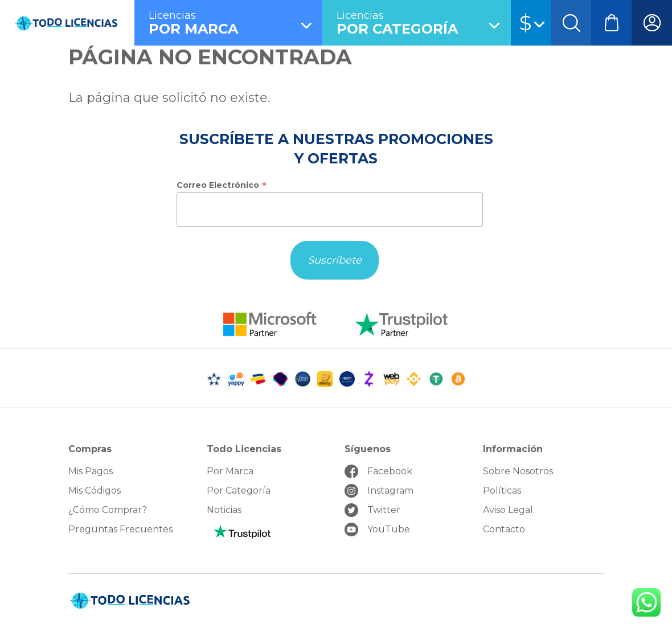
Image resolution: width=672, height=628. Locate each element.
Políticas (502, 491)
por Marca (235, 23)
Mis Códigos (95, 491)
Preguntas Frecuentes (120, 529)
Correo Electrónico (222, 185)
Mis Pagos (91, 471)
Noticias (224, 510)
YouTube (389, 529)
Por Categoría (239, 491)
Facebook (390, 471)
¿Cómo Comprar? (108, 510)
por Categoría (423, 23)
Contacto (504, 529)
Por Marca (230, 471)
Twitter (384, 510)
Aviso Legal (508, 510)
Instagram (390, 491)
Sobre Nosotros (518, 471)
